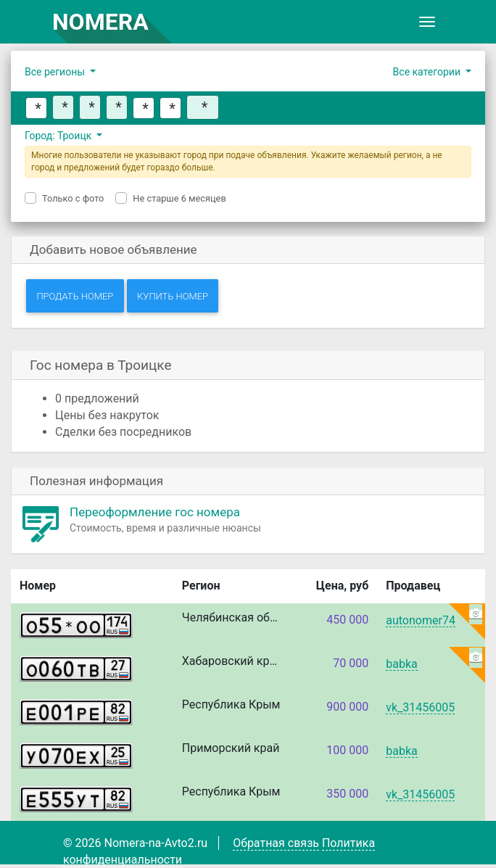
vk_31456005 (420, 708)
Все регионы (56, 72)
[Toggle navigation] (427, 22)
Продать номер (75, 296)
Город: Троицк (59, 136)
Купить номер (173, 296)
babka (401, 665)
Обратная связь (276, 843)
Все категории (428, 72)
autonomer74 (421, 621)
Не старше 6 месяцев (179, 198)
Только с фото (73, 198)
